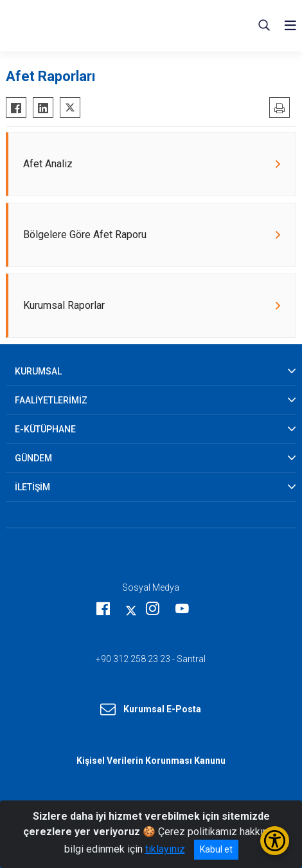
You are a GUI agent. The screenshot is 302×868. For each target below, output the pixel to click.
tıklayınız (165, 849)
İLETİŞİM (32, 487)
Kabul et (216, 849)
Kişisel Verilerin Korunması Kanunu (151, 761)
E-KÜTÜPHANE (45, 429)
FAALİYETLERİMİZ (51, 400)
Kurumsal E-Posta (151, 710)
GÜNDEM (33, 458)
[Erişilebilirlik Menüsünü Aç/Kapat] (275, 841)
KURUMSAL (38, 371)
